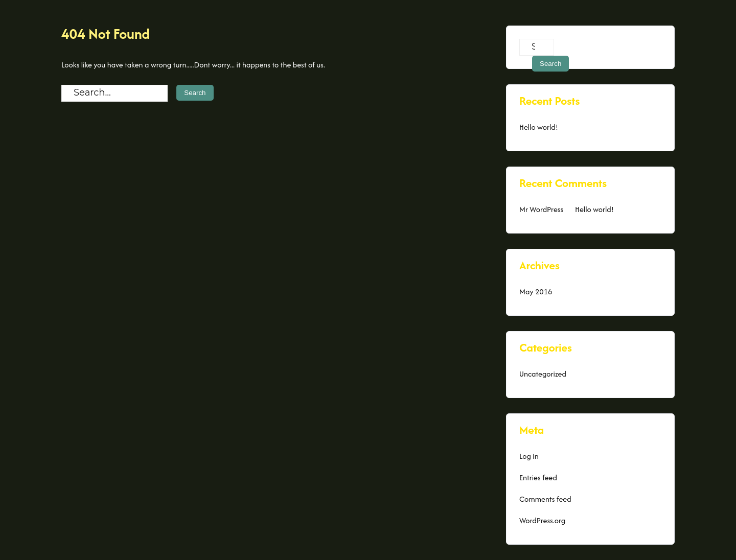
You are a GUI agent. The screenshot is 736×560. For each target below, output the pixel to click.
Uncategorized (543, 374)
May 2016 (536, 291)
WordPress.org (542, 520)
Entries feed (538, 477)
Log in (529, 456)
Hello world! (539, 127)
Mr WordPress (541, 209)
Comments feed (545, 499)
